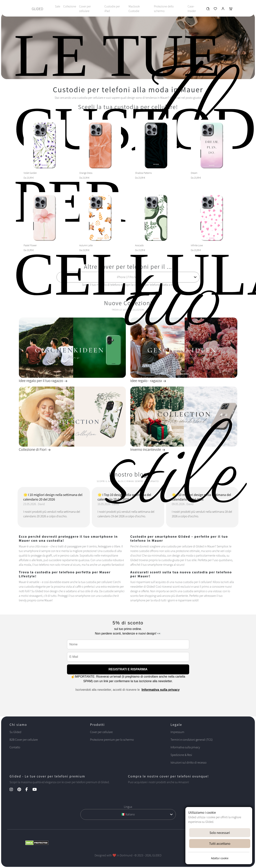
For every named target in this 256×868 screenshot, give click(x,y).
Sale (58, 6)
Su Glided (15, 732)
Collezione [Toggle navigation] (70, 6)
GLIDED (37, 9)
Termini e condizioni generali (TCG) (192, 740)
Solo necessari (220, 833)
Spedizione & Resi (181, 755)
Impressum (177, 732)
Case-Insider (192, 9)
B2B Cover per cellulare (24, 740)
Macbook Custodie (134, 9)
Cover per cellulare (85, 9)
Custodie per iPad (112, 9)
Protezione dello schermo (164, 9)
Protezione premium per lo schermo (112, 740)
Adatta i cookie (220, 858)
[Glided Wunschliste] (208, 10)
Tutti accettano (220, 844)
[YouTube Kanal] (37, 790)
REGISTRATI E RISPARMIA (128, 669)
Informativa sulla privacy (161, 690)
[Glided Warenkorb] (231, 10)
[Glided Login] (223, 10)
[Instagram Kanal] (13, 790)
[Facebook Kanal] (29, 790)
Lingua (128, 807)
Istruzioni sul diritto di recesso (188, 763)
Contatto (15, 747)
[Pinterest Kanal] (21, 790)
